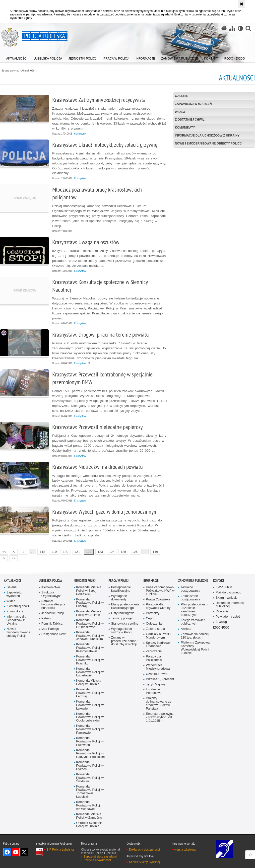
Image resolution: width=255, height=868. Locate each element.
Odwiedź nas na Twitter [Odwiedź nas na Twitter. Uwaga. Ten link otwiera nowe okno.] (24, 852)
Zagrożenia (154, 651)
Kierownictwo (51, 587)
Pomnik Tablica (52, 624)
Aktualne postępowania (191, 589)
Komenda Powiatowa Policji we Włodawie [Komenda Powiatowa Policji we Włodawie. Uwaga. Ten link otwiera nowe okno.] (88, 806)
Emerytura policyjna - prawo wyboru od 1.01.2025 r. (160, 717)
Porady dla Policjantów (154, 658)
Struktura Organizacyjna (51, 594)
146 (155, 552)
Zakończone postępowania (191, 598)
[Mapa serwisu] (232, 28)
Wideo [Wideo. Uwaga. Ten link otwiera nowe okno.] (11, 601)
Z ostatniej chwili (190, 120)
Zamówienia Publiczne (193, 581)
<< (3, 551)
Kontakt (219, 581)
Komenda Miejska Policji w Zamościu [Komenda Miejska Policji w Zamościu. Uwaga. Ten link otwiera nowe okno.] (89, 816)
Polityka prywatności (97, 860)
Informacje (151, 581)
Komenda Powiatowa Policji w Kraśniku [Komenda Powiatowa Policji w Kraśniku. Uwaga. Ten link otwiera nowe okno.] (90, 660)
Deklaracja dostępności (144, 850)
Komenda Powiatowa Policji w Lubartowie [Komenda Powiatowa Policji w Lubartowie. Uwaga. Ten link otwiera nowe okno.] (90, 672)
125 (123, 552)
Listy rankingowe (123, 613)
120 (65, 552)
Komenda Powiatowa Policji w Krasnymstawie (90, 648)
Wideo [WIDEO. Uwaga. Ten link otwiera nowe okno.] (180, 112)
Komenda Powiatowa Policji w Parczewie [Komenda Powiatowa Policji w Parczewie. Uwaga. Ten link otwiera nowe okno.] (90, 729)
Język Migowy (156, 685)
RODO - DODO (221, 627)
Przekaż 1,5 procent (160, 679)
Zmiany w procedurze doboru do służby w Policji (124, 641)
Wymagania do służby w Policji (122, 631)
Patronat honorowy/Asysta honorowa (53, 605)
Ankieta (186, 629)
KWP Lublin (224, 587)
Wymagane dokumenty (119, 598)
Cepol (150, 618)
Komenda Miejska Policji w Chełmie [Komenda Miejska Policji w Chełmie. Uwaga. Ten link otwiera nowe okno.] (89, 613)
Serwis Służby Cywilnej (144, 862)
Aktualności (28, 71)
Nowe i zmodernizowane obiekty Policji (208, 144)
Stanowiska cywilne (125, 624)
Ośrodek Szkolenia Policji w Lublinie (89, 825)
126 (135, 552)
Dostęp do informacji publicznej (230, 605)
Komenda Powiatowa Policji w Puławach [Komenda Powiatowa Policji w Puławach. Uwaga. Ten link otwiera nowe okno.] (90, 742)
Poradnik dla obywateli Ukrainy (158, 606)
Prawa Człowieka (158, 600)
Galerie (181, 96)
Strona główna (10, 71)
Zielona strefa (156, 629)
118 (42, 552)
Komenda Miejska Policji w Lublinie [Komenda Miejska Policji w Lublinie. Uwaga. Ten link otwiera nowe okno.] (89, 683)
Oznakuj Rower (157, 674)
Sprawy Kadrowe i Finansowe (159, 645)
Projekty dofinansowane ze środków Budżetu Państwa (159, 703)
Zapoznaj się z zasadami (100, 857)
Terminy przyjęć (122, 618)
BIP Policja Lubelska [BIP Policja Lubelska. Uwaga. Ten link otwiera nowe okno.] (60, 850)
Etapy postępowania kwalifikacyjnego (125, 606)
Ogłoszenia (154, 624)
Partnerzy (153, 613)
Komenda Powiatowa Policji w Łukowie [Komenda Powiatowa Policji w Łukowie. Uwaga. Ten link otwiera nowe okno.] (90, 705)
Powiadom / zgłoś (228, 617)
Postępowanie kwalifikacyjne (121, 589)
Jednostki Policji (53, 613)
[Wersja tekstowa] (240, 28)
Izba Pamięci (50, 629)
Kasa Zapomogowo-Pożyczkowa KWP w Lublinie (160, 591)
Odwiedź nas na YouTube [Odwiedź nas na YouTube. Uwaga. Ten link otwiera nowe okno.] (16, 852)
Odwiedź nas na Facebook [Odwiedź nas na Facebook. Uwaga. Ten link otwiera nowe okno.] (7, 852)
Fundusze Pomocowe (154, 691)
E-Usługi (222, 622)
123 (100, 552)
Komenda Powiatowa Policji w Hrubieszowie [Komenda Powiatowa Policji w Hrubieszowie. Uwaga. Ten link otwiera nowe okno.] (90, 624)
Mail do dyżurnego (228, 593)
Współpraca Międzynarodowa (158, 667)
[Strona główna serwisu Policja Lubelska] (224, 28)
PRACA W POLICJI (119, 581)
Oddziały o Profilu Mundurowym (158, 636)
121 (77, 552)
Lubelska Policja (50, 581)
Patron (46, 618)
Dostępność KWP (54, 634)
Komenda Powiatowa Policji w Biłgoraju (90, 603)
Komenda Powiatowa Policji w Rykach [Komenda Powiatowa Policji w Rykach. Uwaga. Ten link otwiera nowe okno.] (90, 766)
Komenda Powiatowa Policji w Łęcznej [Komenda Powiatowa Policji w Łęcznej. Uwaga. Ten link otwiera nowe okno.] (90, 693)
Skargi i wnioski (226, 598)
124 (112, 552)
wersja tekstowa (185, 850)
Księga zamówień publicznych (193, 622)
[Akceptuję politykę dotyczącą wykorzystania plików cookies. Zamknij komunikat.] (242, 4)
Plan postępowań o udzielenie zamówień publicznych (194, 610)
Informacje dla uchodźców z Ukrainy (207, 136)
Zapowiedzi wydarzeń (193, 104)
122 (89, 552)
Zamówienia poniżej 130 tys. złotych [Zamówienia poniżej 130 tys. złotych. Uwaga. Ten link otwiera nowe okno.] (195, 636)
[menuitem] (17, 57)
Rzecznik (222, 612)
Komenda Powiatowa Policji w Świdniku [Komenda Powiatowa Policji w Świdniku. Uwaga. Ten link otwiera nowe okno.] (90, 778)
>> (12, 558)
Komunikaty (185, 128)
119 (54, 552)
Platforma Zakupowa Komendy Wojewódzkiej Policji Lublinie (195, 648)
